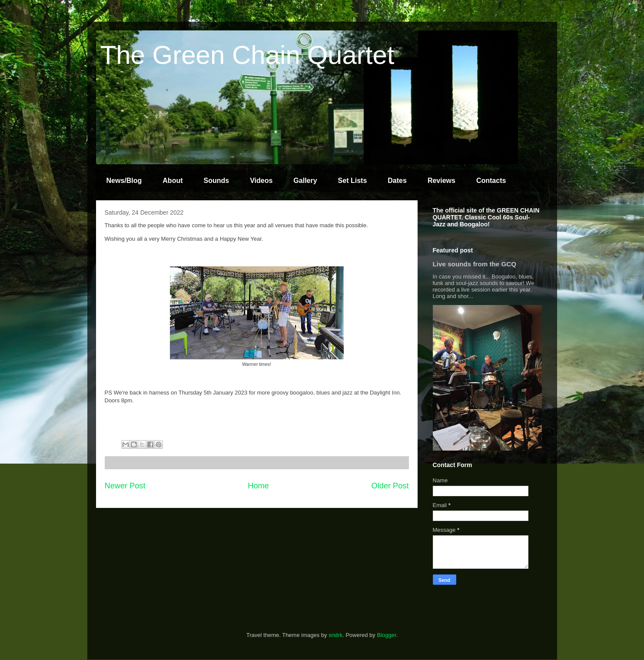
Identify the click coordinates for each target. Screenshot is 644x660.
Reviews (442, 181)
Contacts (491, 181)
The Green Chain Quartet (247, 55)
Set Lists (353, 181)
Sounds (217, 181)
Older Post (390, 486)
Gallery (305, 181)
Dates (397, 181)
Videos (261, 181)
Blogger (386, 635)
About (173, 181)
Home (258, 486)
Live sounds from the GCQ (475, 264)
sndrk (335, 635)
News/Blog (124, 181)
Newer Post (125, 486)
